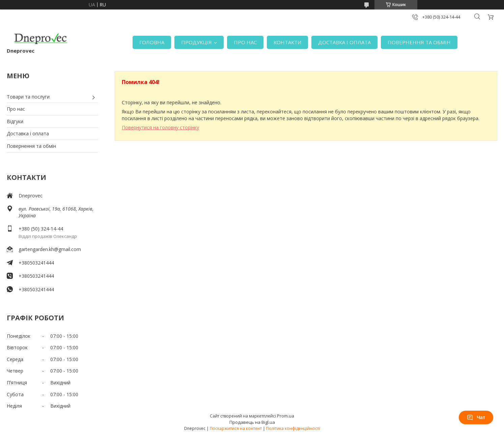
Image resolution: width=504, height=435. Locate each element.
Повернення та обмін (31, 146)
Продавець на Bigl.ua (252, 422)
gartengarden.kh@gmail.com (50, 249)
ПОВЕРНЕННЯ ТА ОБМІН (419, 42)
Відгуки (15, 121)
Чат (476, 417)
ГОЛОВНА (152, 42)
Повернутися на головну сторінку (160, 127)
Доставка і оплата (28, 133)
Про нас (16, 109)
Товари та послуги (28, 97)
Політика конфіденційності (293, 428)
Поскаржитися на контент (236, 428)
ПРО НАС (245, 42)
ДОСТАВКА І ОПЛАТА (344, 42)
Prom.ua (286, 416)
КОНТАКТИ (287, 42)
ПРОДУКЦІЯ (197, 42)
